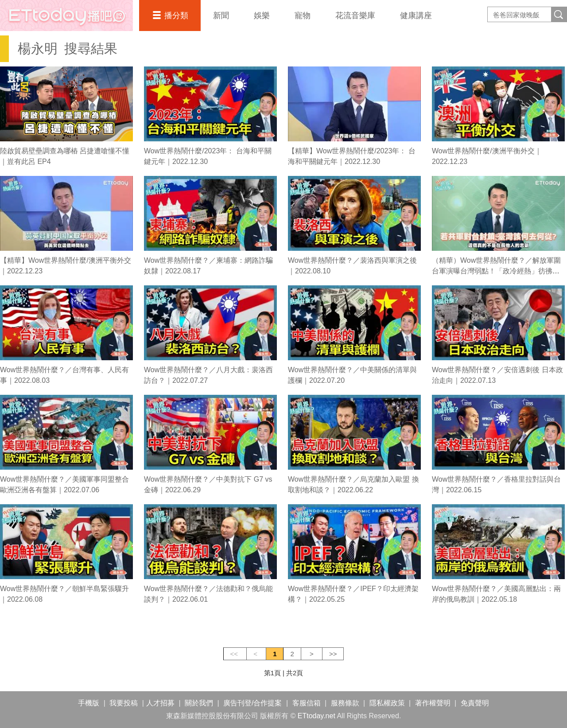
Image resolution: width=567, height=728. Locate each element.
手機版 (89, 703)
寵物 (303, 16)
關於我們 (199, 703)
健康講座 (416, 16)
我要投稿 (124, 703)
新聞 (221, 16)
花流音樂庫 (355, 16)
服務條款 (345, 703)
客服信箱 (307, 703)
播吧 (66, 16)
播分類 (176, 16)
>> (333, 654)
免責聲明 (475, 703)
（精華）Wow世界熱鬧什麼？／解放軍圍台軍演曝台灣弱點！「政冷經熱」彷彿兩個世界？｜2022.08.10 (496, 271)
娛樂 (262, 16)
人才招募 (160, 703)
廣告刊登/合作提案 (252, 703)
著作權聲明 (433, 703)
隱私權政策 (387, 703)
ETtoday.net (317, 716)
